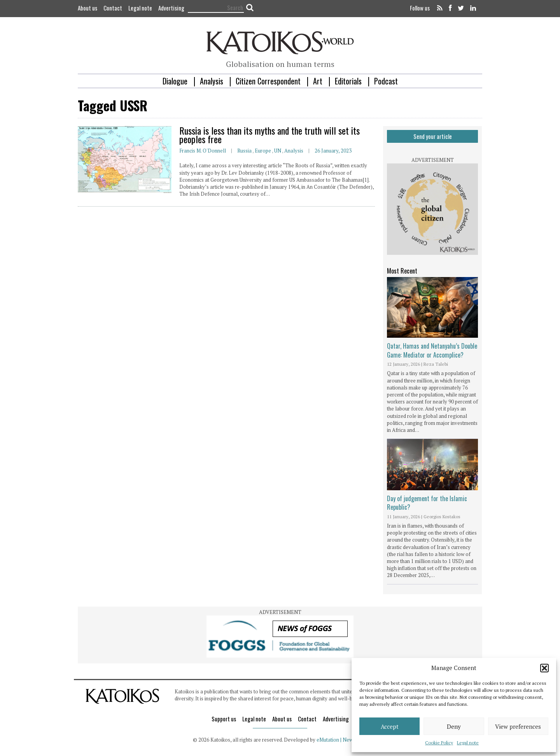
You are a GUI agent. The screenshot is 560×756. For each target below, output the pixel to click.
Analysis (212, 81)
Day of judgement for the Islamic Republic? (427, 503)
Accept (390, 726)
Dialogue (175, 81)
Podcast (386, 81)
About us (87, 8)
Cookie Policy (439, 743)
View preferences (518, 726)
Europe (263, 151)
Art (318, 81)
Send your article (433, 136)
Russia (244, 151)
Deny (454, 726)
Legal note (468, 743)
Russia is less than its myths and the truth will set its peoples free (269, 135)
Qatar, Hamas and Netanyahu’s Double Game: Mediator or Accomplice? (432, 350)
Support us (224, 719)
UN (278, 151)
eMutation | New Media (342, 740)
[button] (544, 668)
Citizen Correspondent (268, 81)
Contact (113, 8)
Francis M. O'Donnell (203, 151)
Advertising (171, 8)
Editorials (348, 81)
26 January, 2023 (333, 151)
